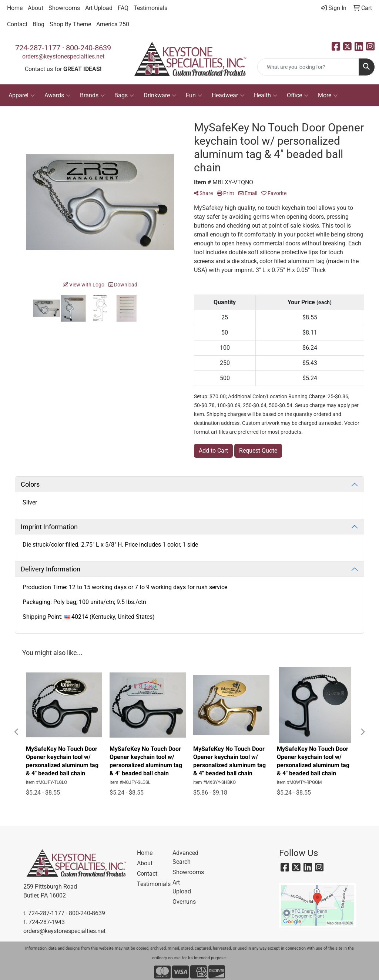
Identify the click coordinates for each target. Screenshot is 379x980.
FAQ (123, 8)
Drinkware (160, 95)
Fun (194, 95)
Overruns (184, 902)
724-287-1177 (38, 48)
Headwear (228, 95)
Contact (17, 24)
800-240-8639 (88, 48)
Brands (92, 95)
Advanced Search (185, 857)
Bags (124, 95)
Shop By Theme (70, 24)
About (36, 8)
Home (15, 8)
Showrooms (64, 8)
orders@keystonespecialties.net (63, 56)
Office (298, 95)
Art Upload (99, 8)
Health (266, 95)
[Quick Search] (308, 67)
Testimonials (150, 8)
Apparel (22, 95)
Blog (38, 24)
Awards (57, 95)
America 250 (113, 24)
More (328, 95)
